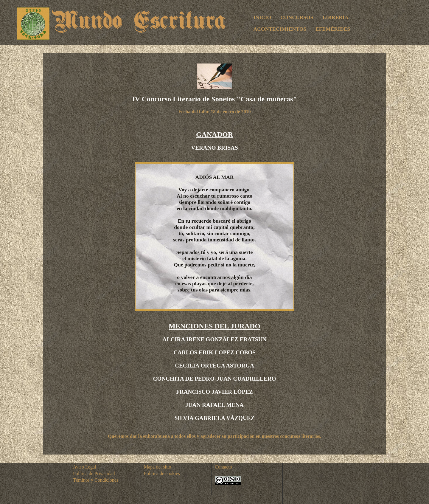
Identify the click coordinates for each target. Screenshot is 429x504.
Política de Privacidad (94, 473)
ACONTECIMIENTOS (280, 29)
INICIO (262, 17)
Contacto (223, 467)
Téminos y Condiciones (96, 480)
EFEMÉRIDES (333, 29)
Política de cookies (162, 473)
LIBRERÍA (335, 17)
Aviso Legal (84, 467)
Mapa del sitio (158, 467)
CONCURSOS (297, 17)
